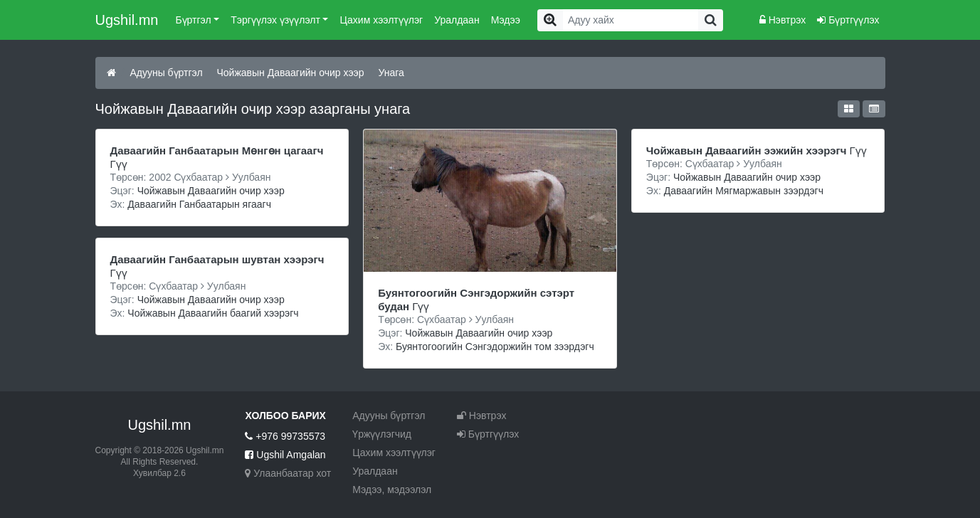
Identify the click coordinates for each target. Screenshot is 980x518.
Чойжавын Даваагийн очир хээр (291, 73)
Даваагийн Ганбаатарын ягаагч (199, 204)
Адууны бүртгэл (166, 73)
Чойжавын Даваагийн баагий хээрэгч (213, 313)
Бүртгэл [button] (193, 20)
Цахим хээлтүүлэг (381, 20)
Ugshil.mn (127, 20)
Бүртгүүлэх (848, 20)
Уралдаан (457, 20)
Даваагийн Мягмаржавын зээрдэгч (744, 191)
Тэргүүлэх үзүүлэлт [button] (275, 20)
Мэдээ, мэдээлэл (392, 490)
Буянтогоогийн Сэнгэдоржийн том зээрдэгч (495, 347)
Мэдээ (506, 20)
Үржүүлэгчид (382, 434)
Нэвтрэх (783, 20)
